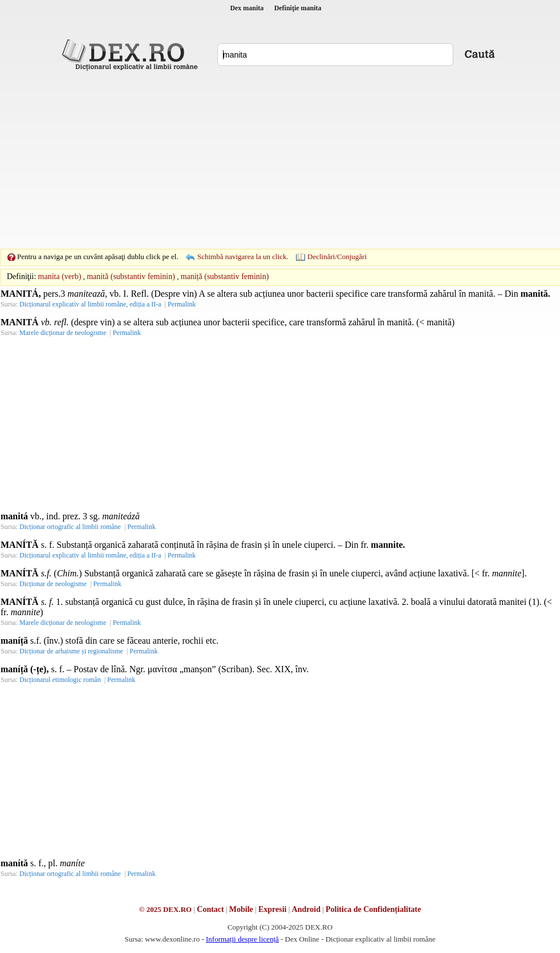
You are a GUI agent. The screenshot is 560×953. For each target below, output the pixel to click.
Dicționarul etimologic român (60, 680)
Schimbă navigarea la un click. (243, 257)
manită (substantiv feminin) (131, 276)
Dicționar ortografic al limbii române (70, 527)
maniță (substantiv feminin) (225, 276)
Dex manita (247, 8)
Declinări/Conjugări (337, 257)
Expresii (273, 909)
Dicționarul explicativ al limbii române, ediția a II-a (90, 304)
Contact (210, 909)
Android (306, 909)
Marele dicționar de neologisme (63, 333)
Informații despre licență (242, 939)
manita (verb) (60, 276)
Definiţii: (21, 276)
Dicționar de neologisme (53, 584)
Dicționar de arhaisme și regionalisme (71, 651)
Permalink (182, 304)
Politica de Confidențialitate (373, 909)
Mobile (241, 909)
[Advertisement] (262, 160)
